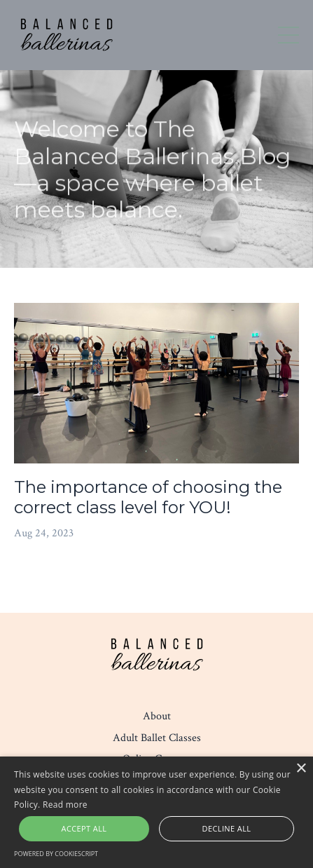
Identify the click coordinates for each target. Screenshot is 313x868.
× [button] (301, 769)
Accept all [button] (84, 828)
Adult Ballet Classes (157, 738)
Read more (65, 805)
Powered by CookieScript (56, 854)
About (157, 716)
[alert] (156, 812)
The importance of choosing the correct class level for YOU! (148, 497)
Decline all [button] (227, 828)
